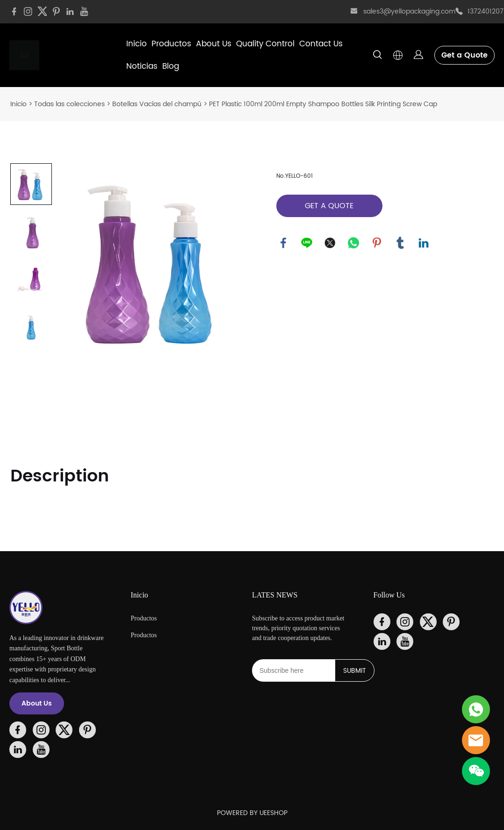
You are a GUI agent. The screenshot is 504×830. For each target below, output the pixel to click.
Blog (171, 66)
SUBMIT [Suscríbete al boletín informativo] (355, 671)
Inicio (137, 44)
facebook (283, 243)
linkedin (424, 243)
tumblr (400, 243)
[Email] (293, 670)
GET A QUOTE (329, 206)
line (307, 243)
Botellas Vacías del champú (157, 104)
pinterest (377, 243)
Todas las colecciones (69, 104)
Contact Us (321, 44)
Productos (171, 44)
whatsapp (353, 243)
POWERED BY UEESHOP (252, 813)
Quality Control (265, 44)
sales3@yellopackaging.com (409, 11)
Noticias (142, 66)
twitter (330, 243)
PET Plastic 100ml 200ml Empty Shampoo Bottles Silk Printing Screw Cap (323, 104)
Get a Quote (464, 55)
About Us (214, 44)
